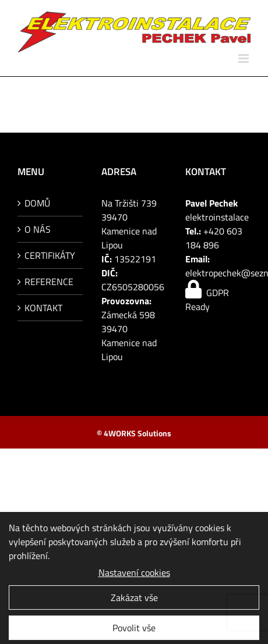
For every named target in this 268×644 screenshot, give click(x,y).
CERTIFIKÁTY (50, 255)
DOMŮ (37, 203)
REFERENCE (49, 282)
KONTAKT (43, 308)
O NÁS (38, 229)
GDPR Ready (207, 300)
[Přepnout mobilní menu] (244, 58)
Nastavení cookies (134, 575)
